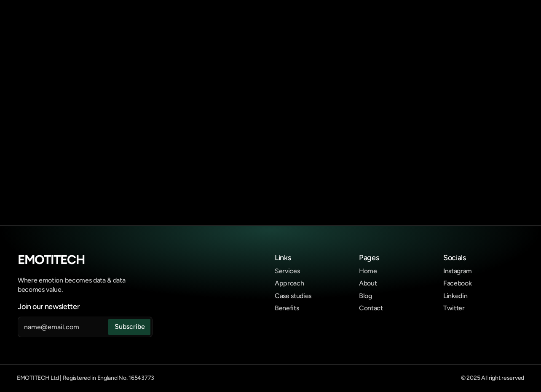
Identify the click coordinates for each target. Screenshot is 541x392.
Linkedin (455, 296)
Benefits (287, 308)
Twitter (454, 308)
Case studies (293, 296)
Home (368, 271)
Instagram (458, 271)
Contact (371, 308)
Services (287, 271)
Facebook (457, 283)
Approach (289, 283)
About (368, 283)
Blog (366, 296)
